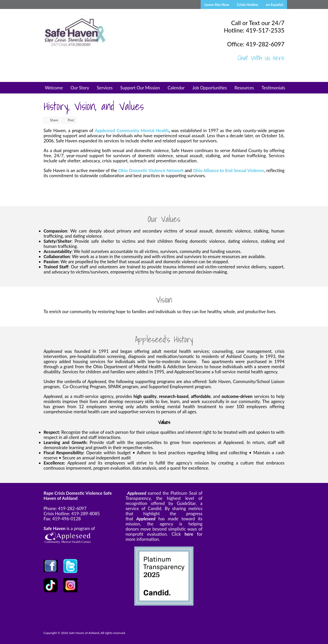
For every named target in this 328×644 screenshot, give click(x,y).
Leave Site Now (217, 4)
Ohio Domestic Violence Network (151, 170)
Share (52, 120)
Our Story (80, 88)
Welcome (54, 88)
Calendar (176, 88)
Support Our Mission (140, 88)
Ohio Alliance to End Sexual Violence (229, 170)
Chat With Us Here (261, 58)
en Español (275, 4)
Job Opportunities (209, 88)
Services (105, 88)
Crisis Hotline (247, 4)
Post (68, 120)
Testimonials (273, 88)
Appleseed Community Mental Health (132, 130)
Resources (244, 88)
